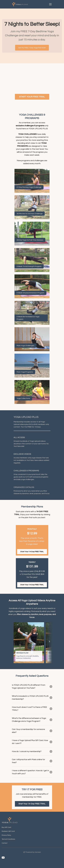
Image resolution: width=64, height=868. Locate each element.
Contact (5, 843)
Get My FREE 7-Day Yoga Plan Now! (32, 48)
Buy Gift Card (6, 827)
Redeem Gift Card (8, 831)
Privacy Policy (6, 835)
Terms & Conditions (8, 839)
